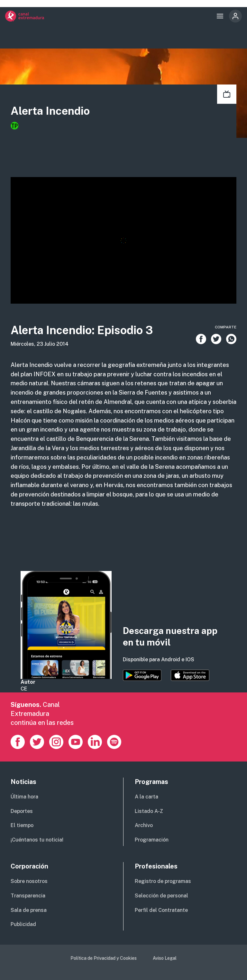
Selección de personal (161, 896)
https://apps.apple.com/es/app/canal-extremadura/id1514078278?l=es (190, 675)
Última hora (24, 797)
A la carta (146, 797)
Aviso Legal (165, 958)
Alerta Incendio (50, 111)
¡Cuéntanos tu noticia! (37, 840)
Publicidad (23, 924)
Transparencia (28, 896)
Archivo (144, 825)
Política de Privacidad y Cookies (104, 958)
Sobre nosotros (29, 881)
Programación (152, 840)
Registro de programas (163, 881)
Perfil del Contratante (161, 910)
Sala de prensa (29, 910)
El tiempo (22, 825)
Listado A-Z (149, 811)
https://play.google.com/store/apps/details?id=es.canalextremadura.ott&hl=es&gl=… (142, 675)
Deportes (22, 811)
